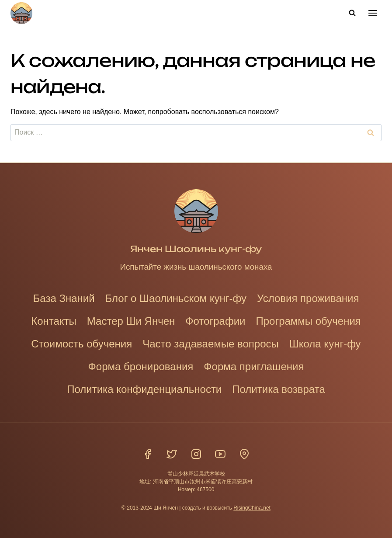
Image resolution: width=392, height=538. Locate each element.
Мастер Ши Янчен (131, 321)
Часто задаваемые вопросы (211, 344)
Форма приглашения (254, 366)
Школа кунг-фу (325, 344)
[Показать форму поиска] (352, 13)
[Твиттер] (172, 454)
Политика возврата (278, 389)
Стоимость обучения (82, 344)
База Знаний (64, 298)
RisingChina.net (252, 508)
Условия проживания (308, 298)
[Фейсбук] (148, 454)
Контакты (54, 321)
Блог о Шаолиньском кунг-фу (176, 298)
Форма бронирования (141, 366)
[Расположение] (244, 454)
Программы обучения (308, 321)
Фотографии (215, 321)
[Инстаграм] (196, 454)
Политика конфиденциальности (144, 389)
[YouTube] (220, 454)
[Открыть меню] (373, 13)
